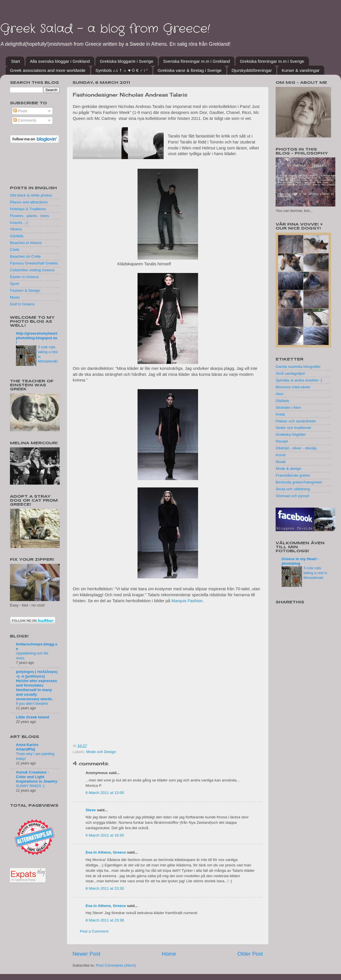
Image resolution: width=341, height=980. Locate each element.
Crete (15, 250)
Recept (282, 441)
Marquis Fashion (187, 601)
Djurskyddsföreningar (252, 70)
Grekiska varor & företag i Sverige (190, 70)
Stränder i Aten (288, 407)
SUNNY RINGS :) (30, 786)
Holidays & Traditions (28, 209)
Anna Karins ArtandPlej (27, 747)
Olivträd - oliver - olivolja (296, 448)
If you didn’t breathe (32, 703)
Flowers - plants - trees (29, 216)
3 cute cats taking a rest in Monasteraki (315, 573)
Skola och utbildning (293, 489)
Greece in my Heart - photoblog (300, 561)
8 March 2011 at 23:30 (105, 888)
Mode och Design (101, 752)
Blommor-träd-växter (293, 387)
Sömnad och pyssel (292, 496)
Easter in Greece (24, 277)
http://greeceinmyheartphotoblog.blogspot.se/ (37, 338)
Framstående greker (293, 475)
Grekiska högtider (291, 434)
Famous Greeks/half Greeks (34, 263)
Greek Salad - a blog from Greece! (105, 29)
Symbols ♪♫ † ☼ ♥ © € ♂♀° (122, 70)
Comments (25, 120)
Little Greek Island (33, 717)
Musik (281, 462)
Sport (14, 284)
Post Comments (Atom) (116, 965)
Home (169, 954)
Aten (280, 394)
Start (16, 61)
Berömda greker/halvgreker (299, 482)
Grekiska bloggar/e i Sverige (126, 61)
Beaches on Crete (25, 256)
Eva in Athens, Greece (106, 852)
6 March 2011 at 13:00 (105, 793)
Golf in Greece (22, 304)
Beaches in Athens (26, 243)
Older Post (250, 954)
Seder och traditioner (293, 428)
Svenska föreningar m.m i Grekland (197, 61)
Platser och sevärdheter (296, 421)
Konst (281, 455)
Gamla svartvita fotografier (298, 367)
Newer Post (86, 954)
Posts (20, 111)
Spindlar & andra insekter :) (299, 380)
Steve (91, 810)
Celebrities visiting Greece (32, 270)
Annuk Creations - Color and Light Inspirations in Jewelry (37, 777)
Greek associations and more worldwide (48, 70)
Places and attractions (29, 202)
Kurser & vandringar (301, 70)
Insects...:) (19, 223)
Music (15, 297)
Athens (16, 229)
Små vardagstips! (290, 373)
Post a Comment (94, 931)
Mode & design (288, 469)
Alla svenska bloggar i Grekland (60, 61)
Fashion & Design (25, 290)
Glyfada (17, 236)
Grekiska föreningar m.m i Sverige (272, 61)
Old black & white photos (31, 195)
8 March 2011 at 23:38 (105, 920)
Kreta (280, 414)
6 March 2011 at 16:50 (105, 835)
